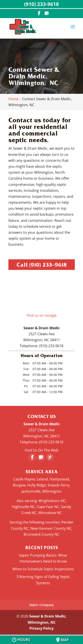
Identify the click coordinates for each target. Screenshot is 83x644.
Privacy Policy (41, 628)
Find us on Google (42, 315)
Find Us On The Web (42, 450)
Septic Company (41, 605)
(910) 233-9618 (48, 265)
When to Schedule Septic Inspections (43, 569)
